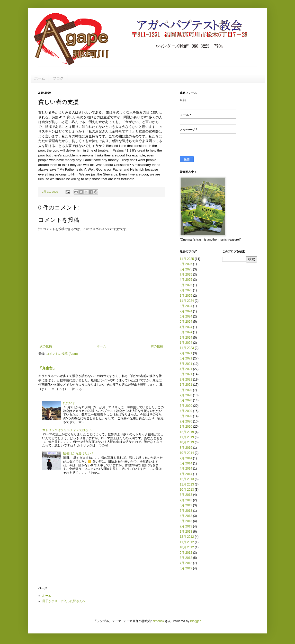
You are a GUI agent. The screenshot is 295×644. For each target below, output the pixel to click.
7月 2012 (186, 563)
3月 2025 (186, 285)
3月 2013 (186, 521)
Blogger (195, 621)
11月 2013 (187, 484)
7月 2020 (186, 395)
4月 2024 (186, 327)
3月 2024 (186, 332)
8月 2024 (186, 306)
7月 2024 (186, 311)
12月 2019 (187, 432)
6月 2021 (186, 358)
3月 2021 (186, 374)
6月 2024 (186, 316)
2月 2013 (186, 526)
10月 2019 (187, 442)
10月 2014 (187, 453)
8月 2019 (186, 448)
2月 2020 (186, 421)
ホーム (40, 78)
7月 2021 (186, 353)
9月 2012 (186, 553)
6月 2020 (186, 400)
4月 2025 (186, 280)
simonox (158, 621)
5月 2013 (186, 511)
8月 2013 (186, 495)
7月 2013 (186, 500)
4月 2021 (186, 369)
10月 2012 (187, 547)
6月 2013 (186, 505)
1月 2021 (186, 385)
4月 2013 (186, 516)
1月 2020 (186, 427)
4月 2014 (186, 469)
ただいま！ (71, 403)
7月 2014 (186, 458)
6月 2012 (186, 568)
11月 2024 (187, 301)
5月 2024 (186, 322)
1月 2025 (186, 296)
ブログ (58, 78)
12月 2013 (187, 479)
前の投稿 (157, 346)
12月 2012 (187, 537)
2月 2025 (186, 290)
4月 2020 (186, 411)
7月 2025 (186, 275)
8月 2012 (186, 558)
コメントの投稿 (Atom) (62, 354)
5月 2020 (186, 406)
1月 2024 (186, 343)
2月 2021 (186, 380)
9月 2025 (186, 264)
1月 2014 (186, 474)
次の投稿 (46, 346)
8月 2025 (186, 269)
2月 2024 (186, 338)
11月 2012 (187, 542)
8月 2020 (186, 390)
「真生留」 (47, 368)
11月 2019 (187, 437)
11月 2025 (187, 259)
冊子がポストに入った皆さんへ (64, 601)
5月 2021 (186, 364)
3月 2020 (186, 416)
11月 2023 (187, 348)
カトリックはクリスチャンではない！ (68, 430)
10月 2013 (187, 490)
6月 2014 (186, 463)
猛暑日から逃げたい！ (78, 453)
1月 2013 (186, 532)
